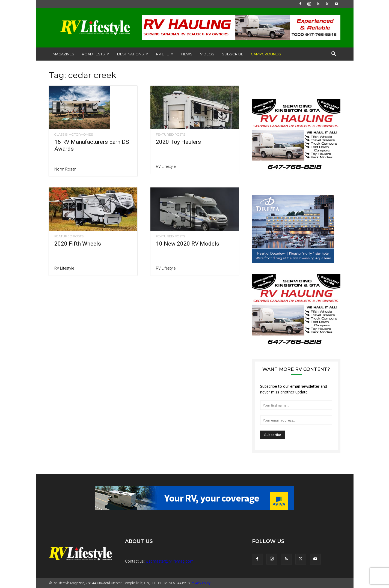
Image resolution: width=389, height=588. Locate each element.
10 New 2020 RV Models (188, 244)
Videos (207, 54)
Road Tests (96, 54)
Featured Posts (170, 135)
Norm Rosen (65, 169)
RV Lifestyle (166, 166)
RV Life (165, 54)
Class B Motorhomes (74, 135)
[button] (334, 54)
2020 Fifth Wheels (78, 244)
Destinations (133, 54)
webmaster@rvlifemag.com (170, 561)
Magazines (63, 54)
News (187, 54)
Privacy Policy (201, 583)
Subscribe (233, 54)
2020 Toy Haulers (178, 142)
